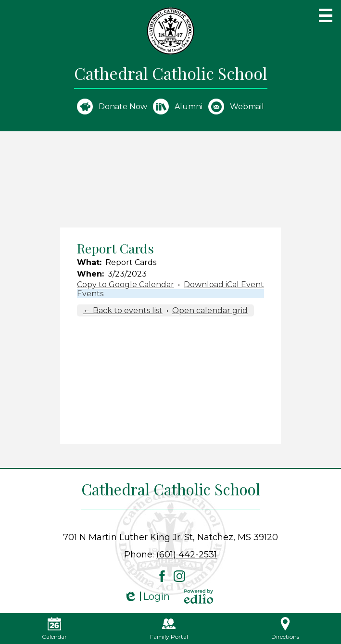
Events (90, 294)
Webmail (236, 107)
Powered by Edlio (199, 596)
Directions (285, 629)
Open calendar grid (210, 310)
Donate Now (112, 107)
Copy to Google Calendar (126, 284)
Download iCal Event (224, 284)
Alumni (178, 107)
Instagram (179, 576)
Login (147, 597)
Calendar (54, 629)
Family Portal (169, 629)
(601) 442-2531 (187, 555)
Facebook (162, 576)
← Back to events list (123, 310)
